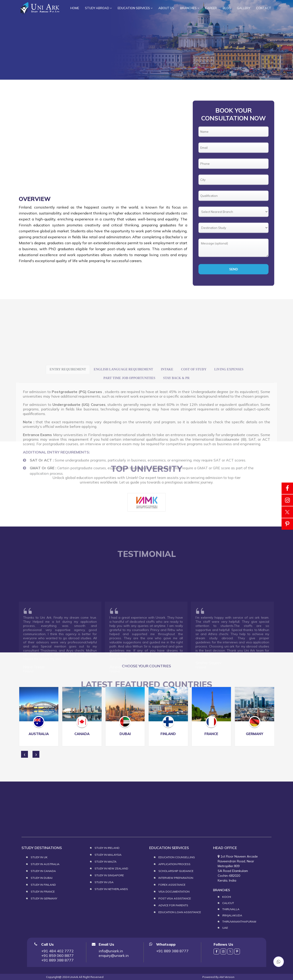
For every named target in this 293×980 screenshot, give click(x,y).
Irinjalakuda (232, 915)
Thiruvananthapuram (239, 922)
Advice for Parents (173, 905)
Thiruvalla (231, 909)
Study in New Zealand (111, 868)
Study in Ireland (107, 848)
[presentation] (24, 754)
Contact (264, 8)
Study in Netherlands (111, 889)
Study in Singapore (109, 875)
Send (234, 300)
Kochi (227, 897)
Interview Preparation (176, 878)
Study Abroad (98, 8)
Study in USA (104, 882)
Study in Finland (43, 885)
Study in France (43, 892)
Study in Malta (106, 862)
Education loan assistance (180, 912)
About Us (166, 8)
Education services (135, 8)
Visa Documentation (174, 892)
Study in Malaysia (108, 855)
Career (211, 8)
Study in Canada (43, 871)
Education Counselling (177, 857)
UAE (225, 928)
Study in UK (39, 857)
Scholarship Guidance (176, 871)
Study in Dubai (42, 878)
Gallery (244, 8)
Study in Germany (44, 898)
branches (190, 8)
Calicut (228, 903)
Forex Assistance (172, 885)
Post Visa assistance (175, 898)
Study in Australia (45, 864)
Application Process (174, 864)
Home (75, 8)
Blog (227, 8)
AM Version (227, 977)
